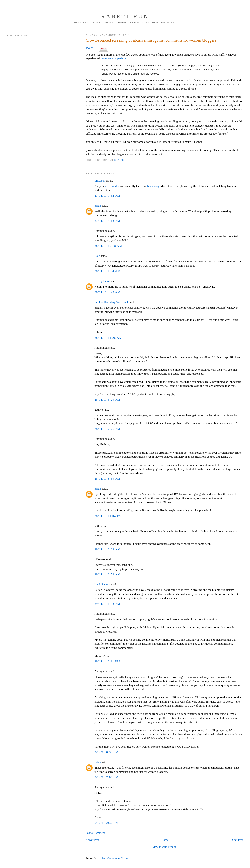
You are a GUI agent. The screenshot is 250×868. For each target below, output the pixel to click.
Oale (97, 256)
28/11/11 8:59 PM (107, 479)
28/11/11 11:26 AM (108, 338)
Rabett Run (125, 16)
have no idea (112, 186)
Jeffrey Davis (102, 281)
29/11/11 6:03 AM (107, 549)
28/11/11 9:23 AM (107, 292)
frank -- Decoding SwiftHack (111, 302)
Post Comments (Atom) (116, 858)
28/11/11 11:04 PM (108, 516)
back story (153, 186)
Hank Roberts (102, 584)
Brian (98, 206)
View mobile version (164, 847)
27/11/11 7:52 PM (107, 196)
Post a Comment (95, 833)
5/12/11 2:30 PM (106, 823)
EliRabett (100, 181)
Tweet (89, 48)
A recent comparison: (114, 58)
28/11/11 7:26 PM (107, 429)
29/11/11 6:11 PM (107, 661)
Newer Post (92, 840)
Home (165, 840)
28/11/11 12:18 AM (108, 246)
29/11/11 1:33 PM (107, 604)
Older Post (237, 840)
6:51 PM (120, 160)
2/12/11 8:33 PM (106, 752)
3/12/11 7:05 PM (106, 777)
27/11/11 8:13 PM (107, 221)
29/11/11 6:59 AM (107, 574)
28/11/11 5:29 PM (107, 400)
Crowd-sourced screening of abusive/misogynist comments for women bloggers (151, 40)
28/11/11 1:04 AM (107, 271)
